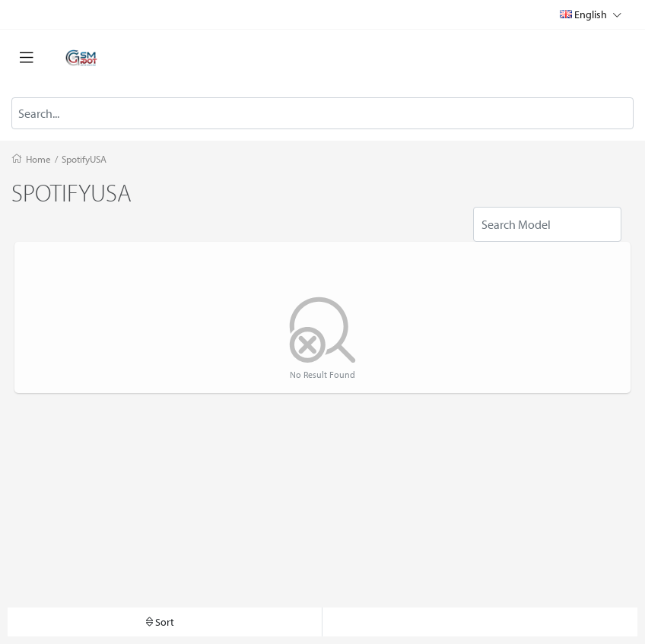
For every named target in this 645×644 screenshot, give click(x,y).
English (591, 14)
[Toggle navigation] (27, 58)
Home (38, 159)
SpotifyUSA (84, 159)
